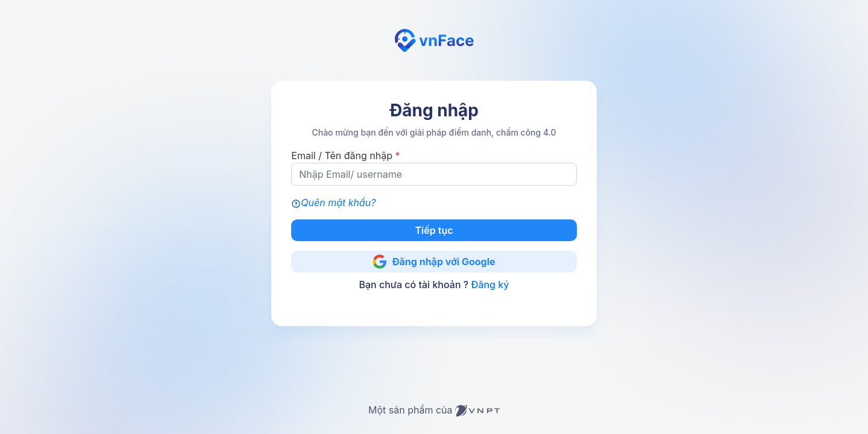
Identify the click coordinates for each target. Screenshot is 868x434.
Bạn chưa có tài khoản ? (434, 285)
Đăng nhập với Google (434, 262)
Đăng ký (490, 285)
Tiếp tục (434, 230)
